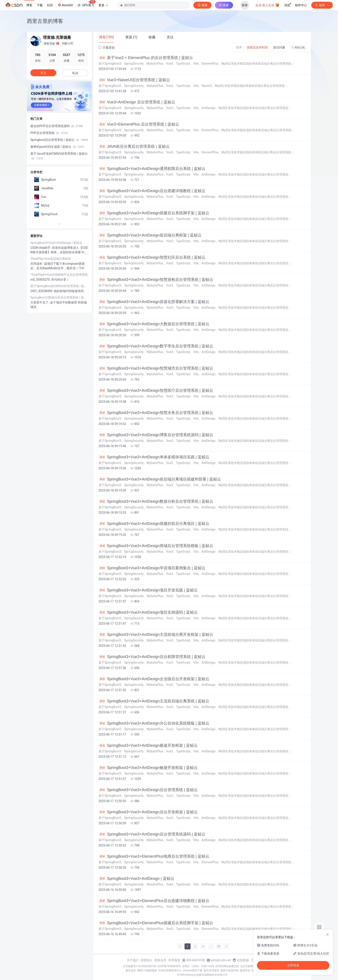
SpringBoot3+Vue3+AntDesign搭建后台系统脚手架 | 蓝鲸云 (154, 213)
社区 (50, 5)
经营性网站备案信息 (227, 966)
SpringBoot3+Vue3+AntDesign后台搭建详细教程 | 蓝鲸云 (152, 191)
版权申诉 (245, 971)
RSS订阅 (298, 48)
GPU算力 (86, 4)
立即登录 (293, 965)
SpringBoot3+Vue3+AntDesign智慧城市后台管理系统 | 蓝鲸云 (156, 368)
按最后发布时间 (257, 47)
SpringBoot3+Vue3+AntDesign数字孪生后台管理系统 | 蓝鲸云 (156, 346)
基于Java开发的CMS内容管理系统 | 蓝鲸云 (59, 156)
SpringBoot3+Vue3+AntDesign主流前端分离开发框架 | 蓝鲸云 (156, 635)
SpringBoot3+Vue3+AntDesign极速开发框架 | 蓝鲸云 (148, 745)
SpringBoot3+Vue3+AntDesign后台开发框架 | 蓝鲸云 (148, 812)
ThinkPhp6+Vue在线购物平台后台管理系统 (59, 275)
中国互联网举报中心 (170, 971)
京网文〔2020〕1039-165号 (198, 966)
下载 (40, 5)
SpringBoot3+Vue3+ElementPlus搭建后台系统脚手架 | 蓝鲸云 (156, 923)
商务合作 (160, 960)
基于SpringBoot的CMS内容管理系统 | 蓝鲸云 (59, 286)
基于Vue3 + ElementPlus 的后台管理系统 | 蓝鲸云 (146, 58)
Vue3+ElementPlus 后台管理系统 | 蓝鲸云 (139, 124)
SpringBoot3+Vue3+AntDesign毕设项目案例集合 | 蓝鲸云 (152, 568)
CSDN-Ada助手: (41, 248)
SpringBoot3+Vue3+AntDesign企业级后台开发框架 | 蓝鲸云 (154, 679)
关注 (43, 73)
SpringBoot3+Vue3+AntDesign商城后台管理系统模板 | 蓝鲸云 (156, 546)
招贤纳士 (147, 960)
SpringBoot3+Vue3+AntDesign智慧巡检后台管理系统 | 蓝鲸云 (156, 280)
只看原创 (107, 48)
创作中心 (301, 5)
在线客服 (243, 960)
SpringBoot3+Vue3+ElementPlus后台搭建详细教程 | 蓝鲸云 (154, 901)
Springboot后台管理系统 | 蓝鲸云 (59, 140)
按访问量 (279, 47)
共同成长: (37, 264)
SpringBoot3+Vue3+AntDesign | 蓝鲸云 (136, 879)
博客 (29, 5)
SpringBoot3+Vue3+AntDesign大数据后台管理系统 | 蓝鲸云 (154, 324)
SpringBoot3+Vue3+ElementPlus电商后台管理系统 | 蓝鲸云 (154, 856)
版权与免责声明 (230, 971)
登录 (245, 5)
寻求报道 (174, 960)
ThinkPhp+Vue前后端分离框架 (51, 259)
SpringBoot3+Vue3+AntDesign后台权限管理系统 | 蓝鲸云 (152, 657)
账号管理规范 (211, 971)
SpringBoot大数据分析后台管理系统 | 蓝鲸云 (59, 297)
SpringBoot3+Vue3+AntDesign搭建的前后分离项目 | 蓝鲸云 (154, 524)
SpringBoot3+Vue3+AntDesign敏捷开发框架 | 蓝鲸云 (148, 768)
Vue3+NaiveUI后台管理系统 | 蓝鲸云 (134, 80)
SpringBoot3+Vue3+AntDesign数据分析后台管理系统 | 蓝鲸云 (156, 501)
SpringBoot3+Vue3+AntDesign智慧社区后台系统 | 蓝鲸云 (152, 257)
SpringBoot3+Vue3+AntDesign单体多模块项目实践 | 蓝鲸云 (154, 457)
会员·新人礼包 (267, 5)
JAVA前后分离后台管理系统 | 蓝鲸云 (134, 146)
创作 (322, 5)
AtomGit (65, 5)
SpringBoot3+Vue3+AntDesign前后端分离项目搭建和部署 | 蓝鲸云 (160, 479)
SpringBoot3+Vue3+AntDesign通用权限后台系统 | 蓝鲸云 (152, 169)
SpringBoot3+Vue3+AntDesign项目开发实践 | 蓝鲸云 (148, 590)
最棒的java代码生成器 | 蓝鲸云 (57, 147)
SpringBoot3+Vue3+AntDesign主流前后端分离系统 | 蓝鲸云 (154, 701)
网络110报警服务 (147, 971)
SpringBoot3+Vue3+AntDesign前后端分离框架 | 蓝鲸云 (150, 235)
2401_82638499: (42, 291)
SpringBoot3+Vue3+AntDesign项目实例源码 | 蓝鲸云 (148, 612)
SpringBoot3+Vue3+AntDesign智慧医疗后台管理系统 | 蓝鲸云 (156, 390)
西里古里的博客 (45, 21)
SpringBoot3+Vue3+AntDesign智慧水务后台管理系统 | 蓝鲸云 (156, 413)
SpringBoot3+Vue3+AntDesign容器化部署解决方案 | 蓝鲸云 (154, 302)
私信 (75, 73)
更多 (103, 5)
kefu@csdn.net (221, 960)
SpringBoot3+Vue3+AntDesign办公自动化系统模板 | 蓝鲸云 (154, 723)
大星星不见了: (40, 302)
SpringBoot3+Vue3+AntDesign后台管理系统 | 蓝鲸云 (148, 790)
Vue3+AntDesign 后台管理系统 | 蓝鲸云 (137, 102)
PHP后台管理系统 (49, 133)
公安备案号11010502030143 (139, 966)
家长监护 (131, 971)
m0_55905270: (41, 280)
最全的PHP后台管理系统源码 (57, 126)
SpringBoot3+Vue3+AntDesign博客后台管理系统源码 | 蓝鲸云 (156, 435)
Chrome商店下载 (193, 971)
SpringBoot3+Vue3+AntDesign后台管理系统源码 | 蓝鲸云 (152, 834)
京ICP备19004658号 (169, 966)
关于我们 (133, 960)
